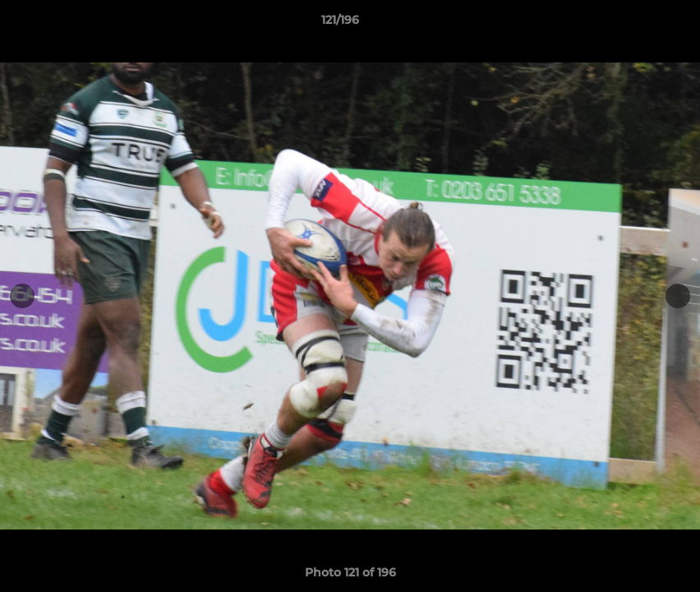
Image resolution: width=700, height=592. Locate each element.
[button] (631, 24)
